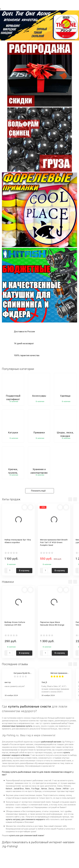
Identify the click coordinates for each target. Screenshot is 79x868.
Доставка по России (24, 332)
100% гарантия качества (27, 355)
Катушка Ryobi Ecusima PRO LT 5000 (23, 673)
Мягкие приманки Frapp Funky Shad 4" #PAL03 (60, 673)
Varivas (44, 789)
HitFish (66, 789)
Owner (59, 789)
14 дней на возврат (24, 343)
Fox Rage (35, 789)
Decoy (51, 789)
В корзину (24, 571)
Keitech (9, 789)
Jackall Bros (19, 789)
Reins (28, 789)
